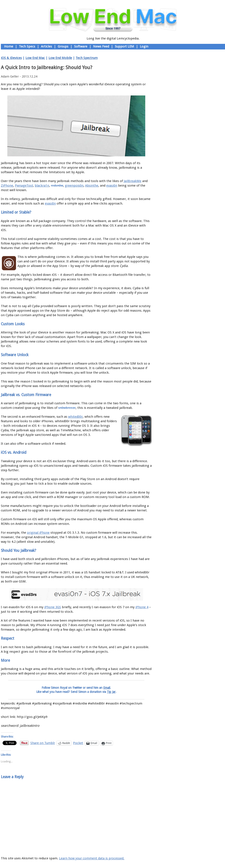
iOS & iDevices (11, 58)
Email (107, 688)
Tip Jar (111, 692)
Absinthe (92, 186)
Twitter (77, 688)
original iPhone (38, 533)
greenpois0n (74, 186)
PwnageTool (24, 186)
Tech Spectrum (87, 58)
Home (9, 46)
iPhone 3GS (53, 607)
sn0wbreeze (67, 408)
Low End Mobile (60, 58)
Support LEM (124, 46)
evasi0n (112, 186)
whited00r (75, 417)
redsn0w (57, 186)
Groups (63, 46)
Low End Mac (35, 58)
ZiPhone (7, 186)
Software (81, 46)
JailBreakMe (133, 181)
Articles (46, 46)
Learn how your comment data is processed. (92, 858)
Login (144, 46)
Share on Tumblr (43, 743)
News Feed (101, 46)
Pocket (78, 743)
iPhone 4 (142, 607)
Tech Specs (27, 46)
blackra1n (42, 186)
